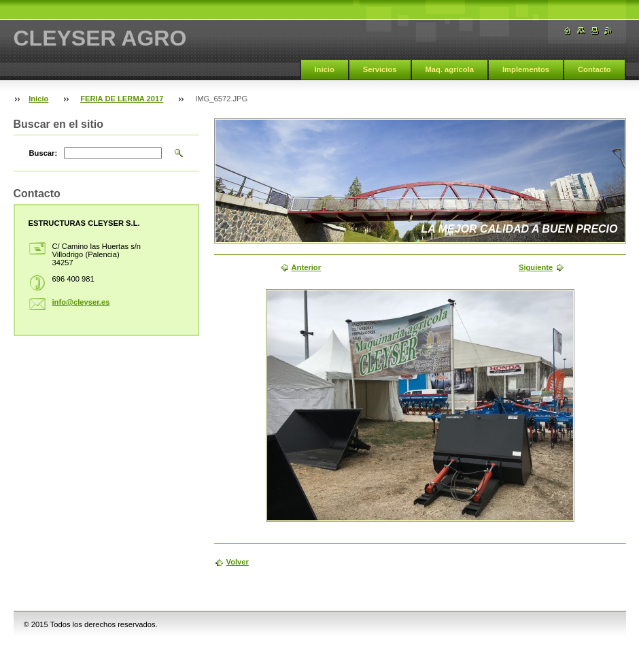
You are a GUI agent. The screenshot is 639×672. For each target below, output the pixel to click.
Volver (238, 562)
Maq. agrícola (450, 69)
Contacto (594, 69)
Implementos (526, 69)
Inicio (325, 69)
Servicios (380, 69)
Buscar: (44, 153)
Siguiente (536, 267)
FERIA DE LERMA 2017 (122, 99)
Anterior (307, 267)
